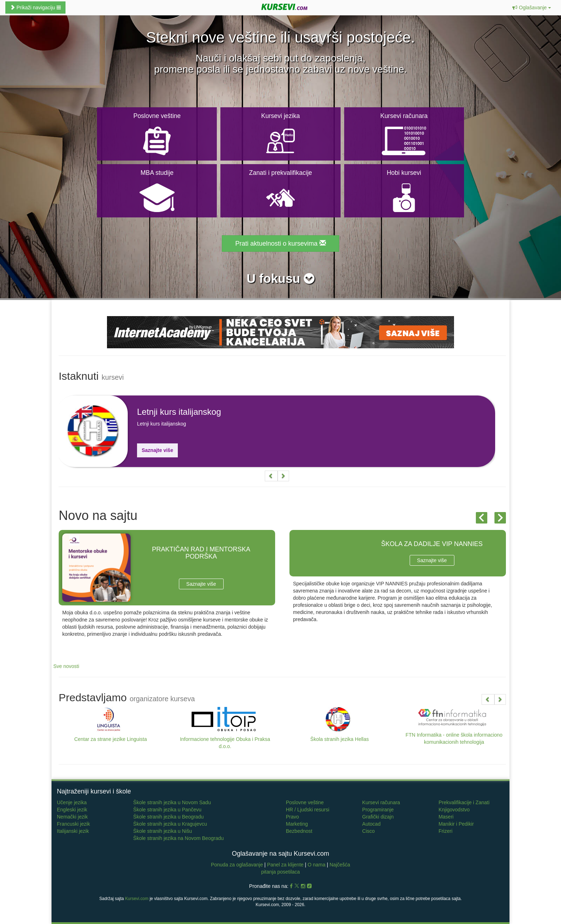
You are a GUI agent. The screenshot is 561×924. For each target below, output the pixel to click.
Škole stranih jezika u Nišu (162, 831)
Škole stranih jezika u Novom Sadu (172, 802)
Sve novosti (66, 666)
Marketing (297, 824)
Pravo (292, 817)
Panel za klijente (286, 865)
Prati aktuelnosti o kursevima (280, 243)
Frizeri (446, 831)
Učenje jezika (72, 802)
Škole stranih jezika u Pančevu (167, 810)
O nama (317, 865)
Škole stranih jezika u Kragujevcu (170, 824)
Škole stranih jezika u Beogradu (168, 817)
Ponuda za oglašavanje (237, 865)
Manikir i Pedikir (456, 824)
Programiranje (378, 810)
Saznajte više (157, 450)
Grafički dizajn (378, 817)
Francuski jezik (74, 824)
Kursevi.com (136, 899)
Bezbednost (299, 831)
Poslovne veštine (305, 802)
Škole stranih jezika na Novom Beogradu (178, 838)
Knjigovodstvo (454, 810)
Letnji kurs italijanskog (179, 412)
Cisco (368, 831)
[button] (532, 8)
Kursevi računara (381, 802)
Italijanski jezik (73, 831)
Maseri (446, 817)
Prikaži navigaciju (35, 8)
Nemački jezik (72, 817)
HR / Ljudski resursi (308, 810)
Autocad (371, 824)
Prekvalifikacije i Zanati (464, 802)
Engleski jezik (72, 810)
